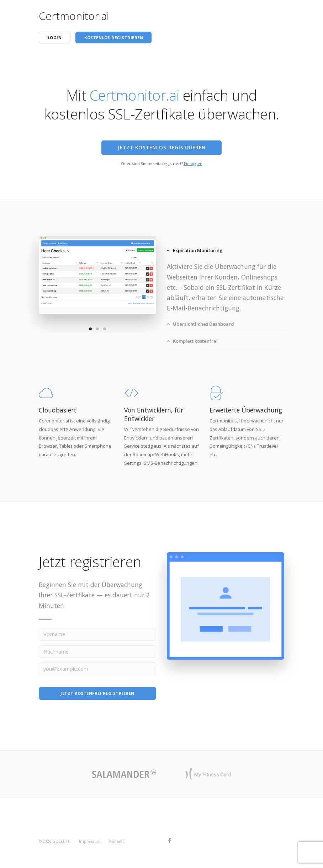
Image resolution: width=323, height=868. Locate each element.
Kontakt (117, 841)
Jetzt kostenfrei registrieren (97, 693)
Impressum (90, 841)
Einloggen (193, 163)
